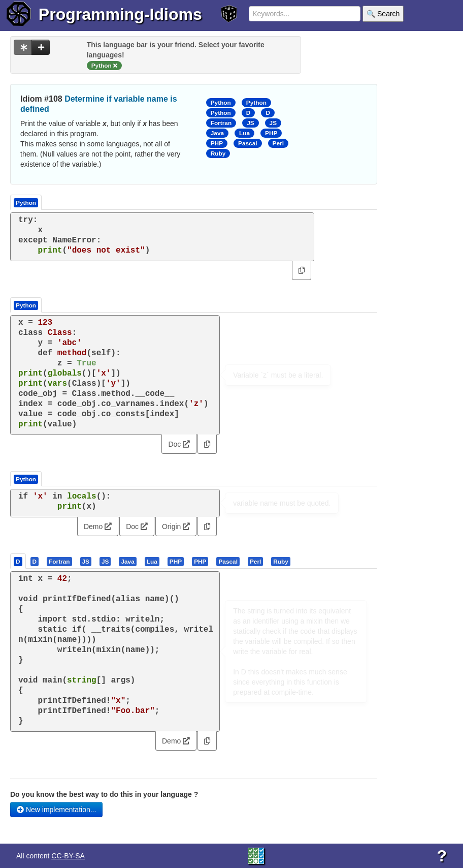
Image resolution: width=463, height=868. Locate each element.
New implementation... (56, 810)
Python (221, 103)
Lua (244, 133)
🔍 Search (383, 14)
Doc (179, 444)
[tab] (19, 561)
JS (250, 123)
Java (217, 133)
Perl (278, 143)
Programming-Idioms (120, 14)
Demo (98, 526)
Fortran (221, 123)
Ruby (218, 153)
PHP (271, 133)
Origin (176, 526)
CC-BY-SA (68, 856)
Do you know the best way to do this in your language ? (104, 794)
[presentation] (18, 561)
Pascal (248, 143)
